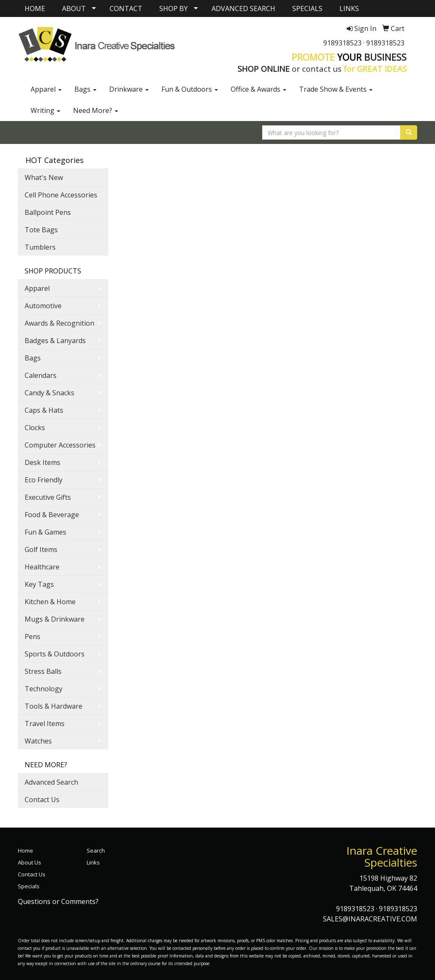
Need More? (96, 110)
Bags (85, 89)
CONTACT (126, 8)
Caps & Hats (44, 410)
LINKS (349, 8)
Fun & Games (45, 532)
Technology (44, 689)
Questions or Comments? (58, 901)
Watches (38, 741)
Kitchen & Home (50, 602)
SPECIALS (307, 8)
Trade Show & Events (336, 89)
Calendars (41, 375)
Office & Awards (258, 89)
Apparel (46, 89)
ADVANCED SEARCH (243, 8)
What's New (44, 177)
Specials (29, 886)
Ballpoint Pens (48, 212)
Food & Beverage (52, 515)
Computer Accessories (60, 445)
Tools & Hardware (54, 706)
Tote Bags (41, 230)
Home (25, 850)
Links (93, 862)
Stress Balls (43, 671)
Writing (45, 110)
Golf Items (41, 549)
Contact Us (42, 800)
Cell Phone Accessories (61, 195)
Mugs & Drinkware (55, 619)
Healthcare (42, 567)
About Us (30, 862)
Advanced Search (51, 782)
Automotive (43, 306)
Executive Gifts (48, 497)
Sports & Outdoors (55, 654)
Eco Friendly (44, 480)
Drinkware (129, 89)
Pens (32, 636)
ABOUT (74, 8)
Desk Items (42, 462)
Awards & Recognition (59, 323)
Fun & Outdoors (190, 89)
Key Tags (39, 584)
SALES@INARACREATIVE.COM (370, 919)
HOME (35, 8)
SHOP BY (174, 8)
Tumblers (40, 247)
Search (96, 850)
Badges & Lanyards (55, 341)
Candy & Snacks (49, 393)
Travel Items (45, 724)
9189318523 (342, 43)
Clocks (35, 428)
